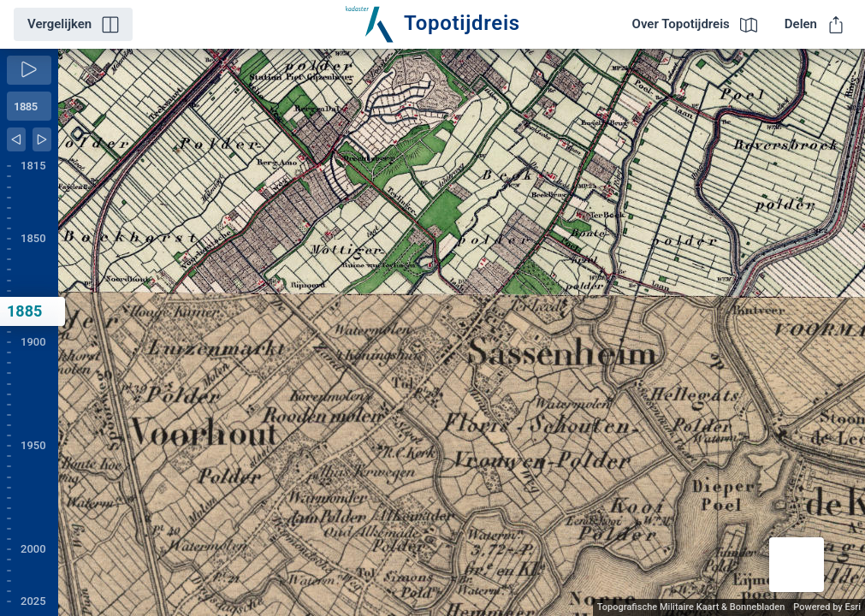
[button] (797, 565)
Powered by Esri (827, 607)
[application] (462, 332)
